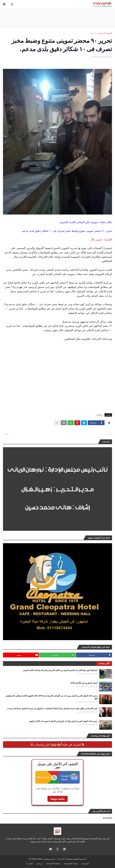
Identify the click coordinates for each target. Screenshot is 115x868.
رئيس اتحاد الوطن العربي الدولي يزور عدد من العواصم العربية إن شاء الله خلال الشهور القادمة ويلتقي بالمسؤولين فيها (52, 697)
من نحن (40, 863)
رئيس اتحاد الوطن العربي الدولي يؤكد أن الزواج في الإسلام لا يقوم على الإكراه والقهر (63, 721)
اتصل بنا (30, 863)
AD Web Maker (36, 859)
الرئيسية (85, 863)
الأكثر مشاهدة (104, 663)
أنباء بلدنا (61, 859)
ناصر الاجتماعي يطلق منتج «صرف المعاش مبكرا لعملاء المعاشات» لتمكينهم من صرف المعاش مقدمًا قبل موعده (52, 709)
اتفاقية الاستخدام (53, 863)
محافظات (93, 33)
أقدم (6, 434)
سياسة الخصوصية (71, 863)
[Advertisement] (57, 18)
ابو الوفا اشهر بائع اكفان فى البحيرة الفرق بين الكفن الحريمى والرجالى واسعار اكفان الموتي (60, 670)
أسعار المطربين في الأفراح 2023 (84, 683)
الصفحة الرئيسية (105, 33)
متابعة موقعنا (58, 799)
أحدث (108, 434)
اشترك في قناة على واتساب (57, 745)
